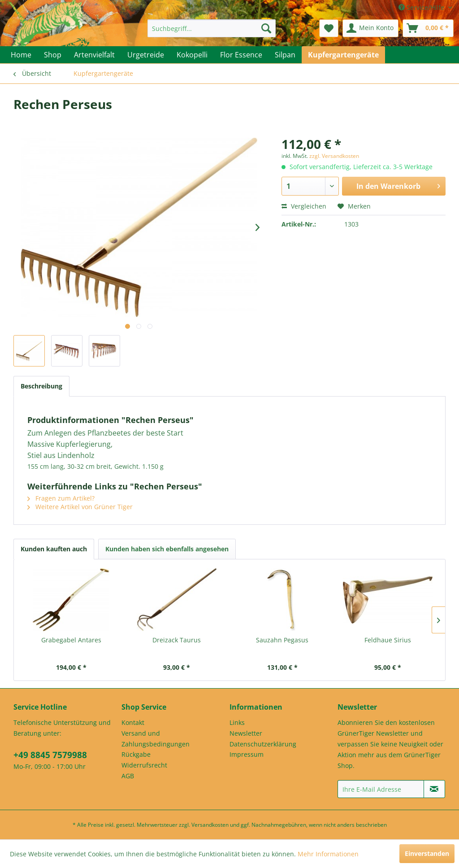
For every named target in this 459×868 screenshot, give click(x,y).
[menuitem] (212, 28)
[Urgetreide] (146, 55)
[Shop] (53, 55)
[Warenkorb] (428, 28)
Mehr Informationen (328, 854)
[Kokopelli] (192, 55)
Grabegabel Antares (71, 640)
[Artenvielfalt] (94, 55)
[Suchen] (266, 28)
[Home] (21, 55)
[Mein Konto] (370, 28)
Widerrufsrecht (144, 765)
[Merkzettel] (329, 28)
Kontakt (133, 722)
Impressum (247, 754)
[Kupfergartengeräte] (343, 55)
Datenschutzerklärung (263, 744)
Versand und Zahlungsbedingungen (156, 739)
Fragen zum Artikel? (61, 498)
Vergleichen (304, 206)
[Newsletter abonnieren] (434, 789)
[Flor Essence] (241, 55)
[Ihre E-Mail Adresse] (381, 789)
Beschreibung (41, 386)
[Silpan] (285, 55)
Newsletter (246, 733)
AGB (128, 776)
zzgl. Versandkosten (334, 156)
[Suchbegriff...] (212, 28)
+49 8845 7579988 (50, 755)
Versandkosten (210, 825)
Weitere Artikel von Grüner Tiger (80, 507)
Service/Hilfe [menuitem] (422, 7)
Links (237, 722)
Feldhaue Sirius (388, 640)
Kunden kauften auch (54, 549)
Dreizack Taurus (177, 640)
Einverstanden (427, 853)
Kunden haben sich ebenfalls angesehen (167, 549)
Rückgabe (136, 754)
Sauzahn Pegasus (282, 640)
